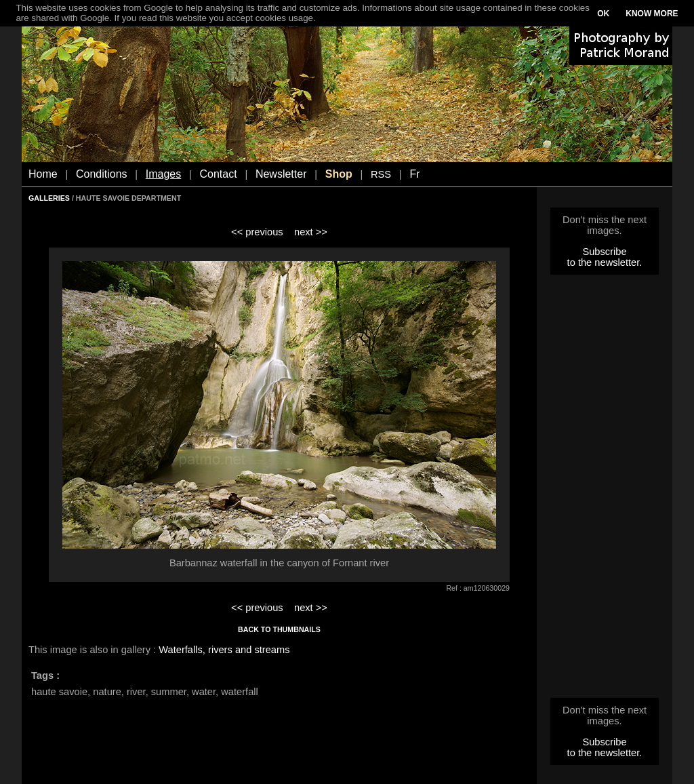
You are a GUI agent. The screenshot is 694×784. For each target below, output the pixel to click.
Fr (414, 174)
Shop (339, 174)
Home (43, 174)
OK (603, 14)
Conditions (102, 174)
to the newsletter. (605, 262)
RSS (381, 174)
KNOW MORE (652, 14)
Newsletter (281, 174)
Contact (219, 174)
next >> (311, 232)
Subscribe (604, 252)
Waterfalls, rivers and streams (224, 650)
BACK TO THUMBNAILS (279, 629)
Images (163, 174)
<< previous (257, 232)
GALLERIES (49, 198)
